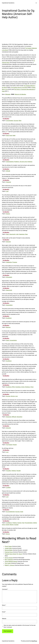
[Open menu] (36, 3)
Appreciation (9, 305)
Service (13, 396)
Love (16, 396)
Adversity (8, 242)
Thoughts (8, 471)
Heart (7, 234)
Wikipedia (8, 94)
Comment (5, 589)
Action (23, 387)
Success (16, 121)
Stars (26, 234)
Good (11, 135)
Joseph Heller (8, 548)
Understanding (10, 162)
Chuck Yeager (8, 546)
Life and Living (23, 162)
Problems (17, 162)
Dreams (8, 214)
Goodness (18, 387)
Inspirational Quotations (8, 3)
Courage (16, 525)
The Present (9, 445)
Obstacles (9, 417)
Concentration (10, 121)
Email (4, 612)
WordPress (34, 641)
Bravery (12, 525)
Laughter (8, 487)
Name (4, 605)
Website (4, 619)
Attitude (8, 171)
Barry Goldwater (9, 560)
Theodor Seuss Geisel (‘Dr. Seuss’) (14, 554)
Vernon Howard (9, 558)
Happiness (22, 234)
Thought (18, 471)
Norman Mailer (9, 550)
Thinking (14, 471)
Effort (13, 387)
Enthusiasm (9, 277)
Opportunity (12, 234)
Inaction (19, 523)
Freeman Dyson (9, 552)
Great (7, 135)
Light (17, 234)
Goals (7, 340)
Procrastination (29, 523)
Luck (7, 191)
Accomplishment (10, 512)
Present (15, 445)
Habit (14, 135)
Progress (15, 262)
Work (20, 121)
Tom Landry (8, 563)
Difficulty (14, 417)
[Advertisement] (20, 32)
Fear (23, 523)
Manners (8, 327)
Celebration (9, 262)
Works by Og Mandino (20, 94)
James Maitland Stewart (11, 561)
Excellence (9, 318)
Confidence (9, 523)
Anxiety (7, 525)
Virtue (32, 387)
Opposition (19, 417)
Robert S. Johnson (10, 565)
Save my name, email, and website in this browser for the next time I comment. (20, 626)
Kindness (30, 162)
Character (9, 182)
